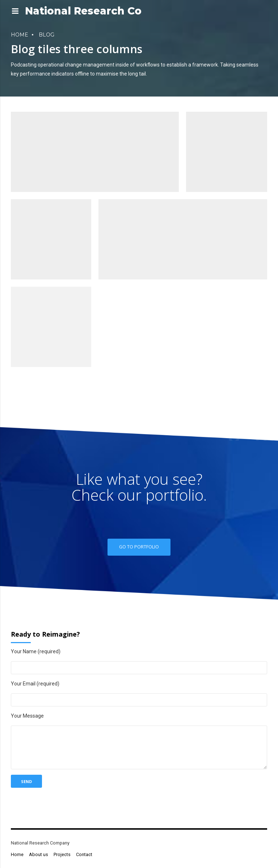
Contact (84, 854)
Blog (47, 35)
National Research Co (83, 11)
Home (20, 35)
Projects (62, 854)
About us (39, 854)
